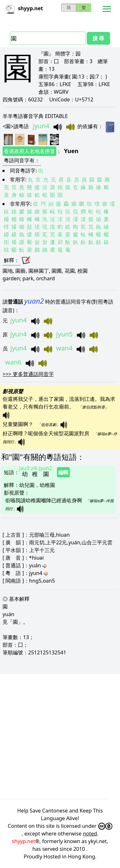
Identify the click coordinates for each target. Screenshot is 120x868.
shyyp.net (24, 841)
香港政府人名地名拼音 (29, 151)
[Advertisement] (60, 736)
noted (90, 834)
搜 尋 (98, 38)
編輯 (63, 472)
